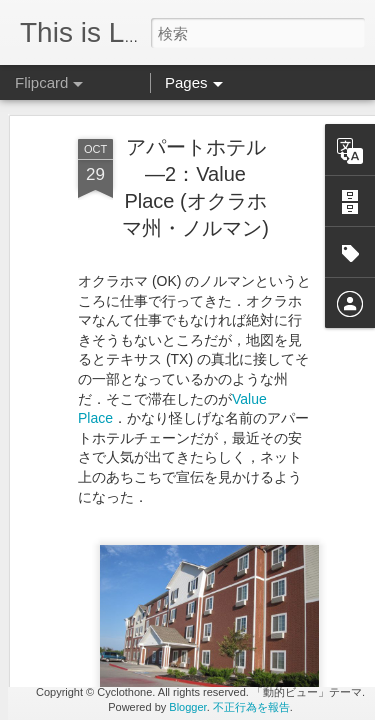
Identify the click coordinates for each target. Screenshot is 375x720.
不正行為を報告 (251, 707)
